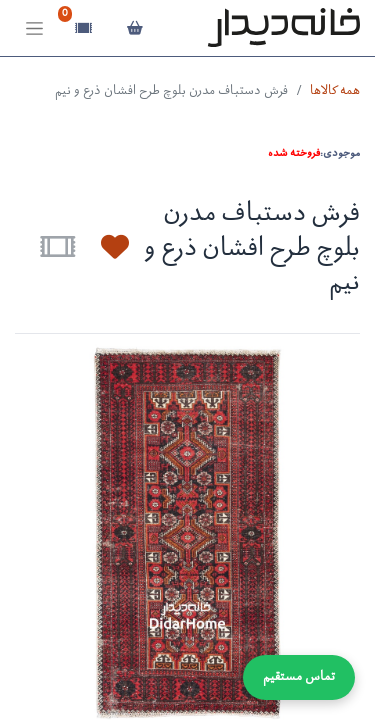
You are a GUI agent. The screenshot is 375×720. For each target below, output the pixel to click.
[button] (103, 247)
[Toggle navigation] (34, 28)
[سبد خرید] (134, 28)
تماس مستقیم (299, 677)
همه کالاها (335, 91)
